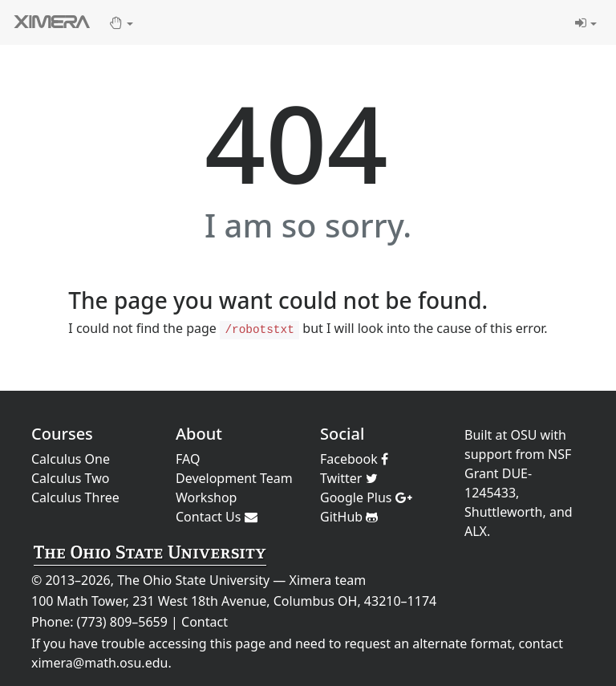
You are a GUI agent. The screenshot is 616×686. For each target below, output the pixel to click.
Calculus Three (75, 497)
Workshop (206, 497)
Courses (62, 434)
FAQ (188, 459)
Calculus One (71, 459)
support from (505, 454)
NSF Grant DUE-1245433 (518, 473)
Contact (205, 622)
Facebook (354, 459)
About (199, 434)
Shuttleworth (503, 512)
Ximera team (328, 580)
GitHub (349, 517)
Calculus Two (70, 478)
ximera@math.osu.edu (99, 663)
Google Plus (366, 497)
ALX (476, 531)
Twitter (349, 478)
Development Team (234, 478)
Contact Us (217, 517)
